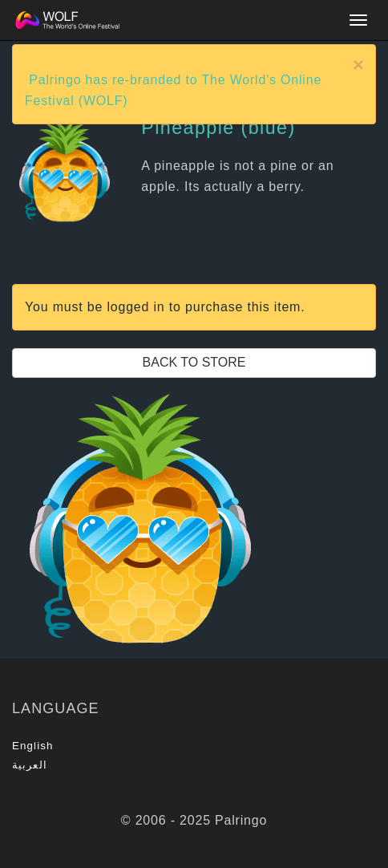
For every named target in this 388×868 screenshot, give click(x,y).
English (33, 746)
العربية (30, 765)
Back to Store (194, 362)
